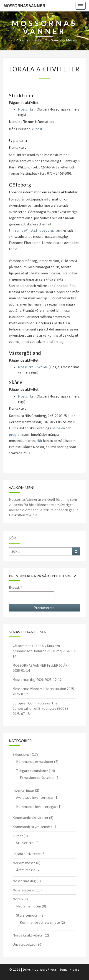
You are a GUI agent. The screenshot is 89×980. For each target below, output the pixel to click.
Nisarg (75, 969)
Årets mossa (26, 870)
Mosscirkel (26, 109)
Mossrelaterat (24, 890)
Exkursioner (22, 754)
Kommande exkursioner (35, 761)
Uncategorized (24, 944)
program (16, 434)
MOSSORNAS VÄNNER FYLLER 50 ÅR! (41, 665)
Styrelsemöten (28, 915)
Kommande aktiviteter (30, 818)
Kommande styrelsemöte (33, 827)
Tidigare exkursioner (32, 771)
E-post (15, 587)
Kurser (18, 836)
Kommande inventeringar (36, 807)
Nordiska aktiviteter (28, 935)
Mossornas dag (24, 881)
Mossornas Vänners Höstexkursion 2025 (43, 689)
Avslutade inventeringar (35, 797)
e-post (37, 129)
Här (39, 441)
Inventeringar (23, 790)
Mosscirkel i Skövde (33, 367)
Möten (18, 899)
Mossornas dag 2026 (28, 680)
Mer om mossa (24, 863)
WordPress (48, 969)
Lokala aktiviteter (27, 854)
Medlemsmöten (29, 906)
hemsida (58, 428)
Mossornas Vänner (24, 6)
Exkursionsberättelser (37, 777)
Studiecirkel (25, 843)
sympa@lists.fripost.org (34, 230)
